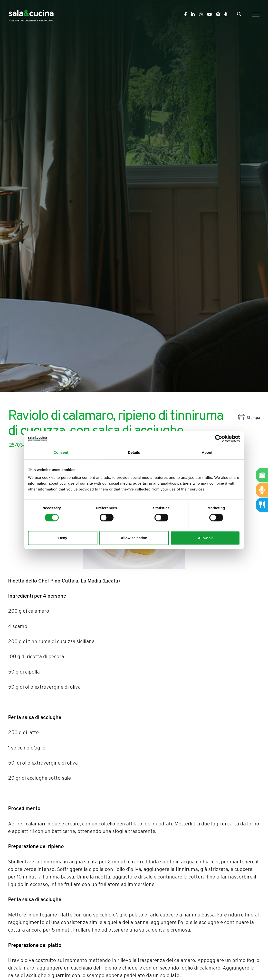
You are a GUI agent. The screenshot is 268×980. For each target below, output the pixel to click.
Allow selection (134, 538)
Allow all (205, 538)
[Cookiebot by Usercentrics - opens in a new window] (219, 438)
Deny (63, 538)
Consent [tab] (61, 452)
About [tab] (207, 452)
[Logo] (31, 15)
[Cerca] (239, 15)
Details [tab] (134, 452)
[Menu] (255, 15)
